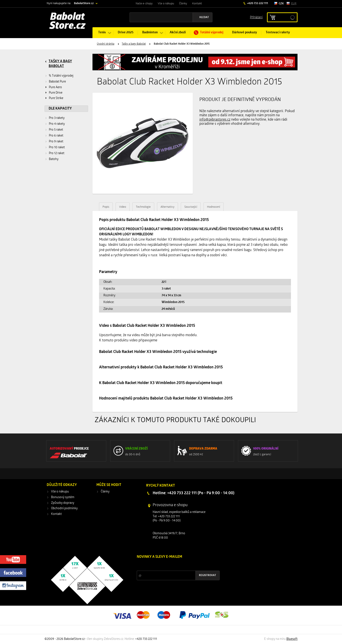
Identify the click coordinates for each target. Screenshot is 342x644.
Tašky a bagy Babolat (134, 44)
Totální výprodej (212, 33)
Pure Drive (56, 93)
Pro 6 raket (56, 136)
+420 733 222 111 (257, 3)
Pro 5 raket (56, 130)
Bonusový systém (63, 497)
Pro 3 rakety (57, 118)
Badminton (150, 33)
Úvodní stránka (106, 44)
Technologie (143, 207)
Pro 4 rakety (57, 124)
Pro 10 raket (57, 148)
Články (183, 4)
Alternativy (168, 207)
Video (123, 207)
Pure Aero (55, 87)
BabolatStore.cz (84, 3)
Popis (106, 207)
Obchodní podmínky (64, 508)
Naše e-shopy (144, 4)
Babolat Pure (57, 82)
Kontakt (197, 4)
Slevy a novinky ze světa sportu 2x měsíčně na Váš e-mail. (174, 565)
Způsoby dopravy (63, 503)
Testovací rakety (278, 33)
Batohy (54, 159)
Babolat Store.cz (68, 22)
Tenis (102, 33)
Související (191, 207)
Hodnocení (214, 207)
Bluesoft (292, 639)
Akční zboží (178, 33)
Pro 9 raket (56, 142)
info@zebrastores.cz (215, 120)
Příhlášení (256, 17)
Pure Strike (56, 98)
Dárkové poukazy (245, 33)
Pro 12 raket (57, 153)
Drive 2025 (126, 33)
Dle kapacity (60, 109)
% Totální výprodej (61, 76)
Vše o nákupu (166, 4)
